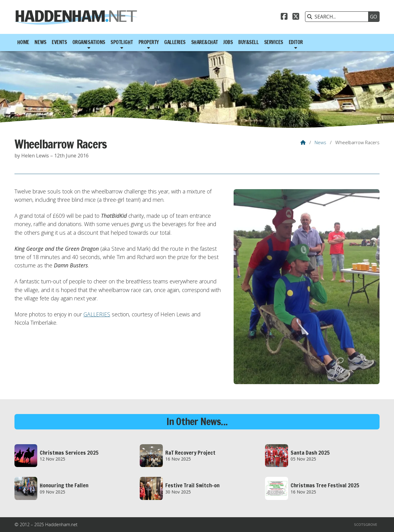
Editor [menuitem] (296, 42)
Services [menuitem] (274, 42)
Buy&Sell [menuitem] (248, 42)
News (320, 142)
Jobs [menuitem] (228, 42)
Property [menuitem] (149, 42)
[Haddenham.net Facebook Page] (284, 17)
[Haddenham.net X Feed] (296, 17)
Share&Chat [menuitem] (205, 42)
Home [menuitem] (23, 42)
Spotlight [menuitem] (122, 42)
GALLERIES (97, 314)
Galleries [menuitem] (175, 42)
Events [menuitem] (59, 42)
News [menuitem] (40, 42)
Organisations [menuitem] (89, 42)
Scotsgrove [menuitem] (366, 524)
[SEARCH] (338, 17)
